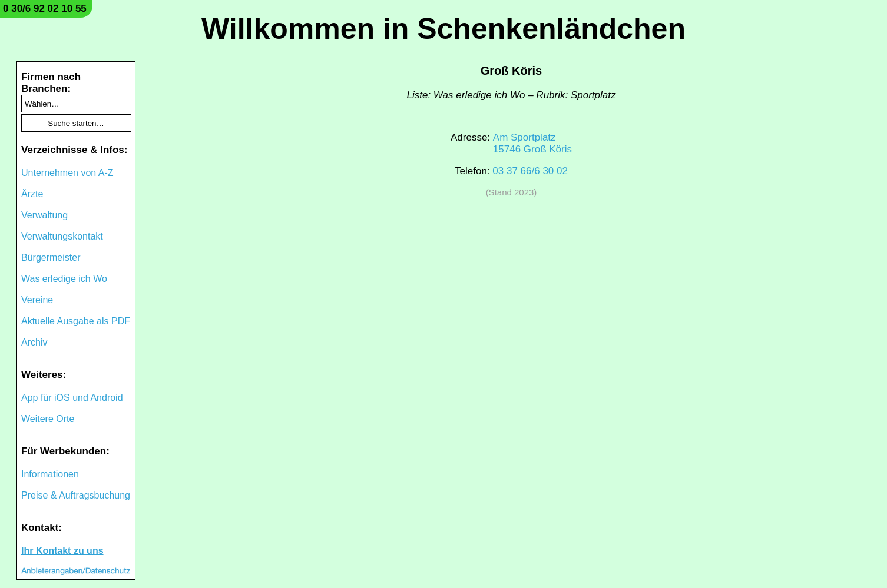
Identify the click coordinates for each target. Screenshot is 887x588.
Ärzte (32, 194)
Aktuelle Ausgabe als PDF (76, 321)
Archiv (34, 342)
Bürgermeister (51, 258)
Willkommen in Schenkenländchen (443, 29)
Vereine (37, 300)
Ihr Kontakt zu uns (62, 551)
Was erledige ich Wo (64, 279)
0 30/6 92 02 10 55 (45, 9)
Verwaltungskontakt (62, 236)
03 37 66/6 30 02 (530, 171)
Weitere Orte (48, 419)
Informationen (50, 474)
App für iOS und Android (72, 398)
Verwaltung (44, 215)
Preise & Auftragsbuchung (76, 495)
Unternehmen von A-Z (67, 173)
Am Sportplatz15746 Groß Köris (532, 143)
